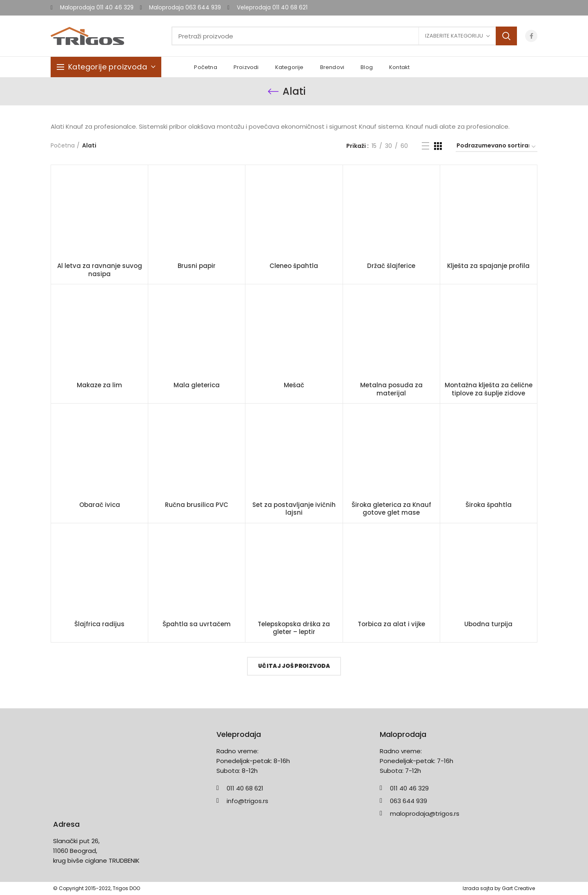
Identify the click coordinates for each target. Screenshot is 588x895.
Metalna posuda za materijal (391, 389)
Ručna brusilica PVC (197, 505)
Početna (63, 146)
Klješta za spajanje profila (488, 266)
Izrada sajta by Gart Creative (499, 888)
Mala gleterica (197, 385)
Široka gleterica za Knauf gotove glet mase (391, 509)
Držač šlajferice (391, 266)
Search (506, 36)
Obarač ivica (100, 505)
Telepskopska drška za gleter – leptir (294, 628)
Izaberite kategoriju (454, 36)
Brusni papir (197, 266)
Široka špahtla (489, 505)
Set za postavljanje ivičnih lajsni (294, 509)
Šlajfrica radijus (99, 624)
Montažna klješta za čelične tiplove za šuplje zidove (489, 389)
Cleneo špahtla (294, 266)
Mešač (294, 385)
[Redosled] (497, 147)
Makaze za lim (99, 385)
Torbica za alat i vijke (391, 624)
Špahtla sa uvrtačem (197, 624)
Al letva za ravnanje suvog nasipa (100, 270)
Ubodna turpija (488, 624)
